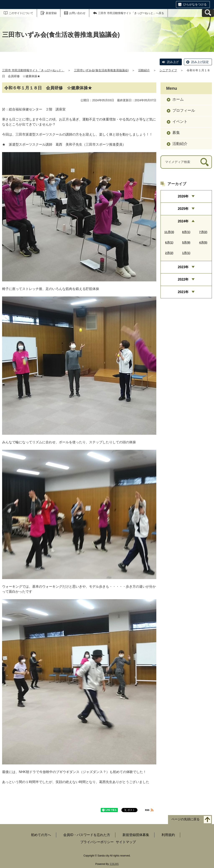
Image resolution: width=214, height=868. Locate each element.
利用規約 (168, 835)
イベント (180, 122)
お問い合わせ (77, 13)
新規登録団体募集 (136, 835)
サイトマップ (126, 842)
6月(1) (169, 242)
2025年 (183, 209)
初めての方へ (41, 835)
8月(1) (186, 232)
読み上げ (173, 62)
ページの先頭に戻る (185, 819)
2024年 (183, 221)
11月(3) (169, 232)
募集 (176, 133)
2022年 (183, 279)
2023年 (183, 267)
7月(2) (203, 232)
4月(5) (203, 242)
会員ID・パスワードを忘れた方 (87, 835)
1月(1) (186, 253)
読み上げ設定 (200, 62)
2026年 (183, 196)
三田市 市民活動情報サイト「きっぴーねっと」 (33, 70)
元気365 (114, 864)
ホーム (178, 99)
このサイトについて (21, 13)
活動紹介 (144, 70)
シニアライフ (168, 70)
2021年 (183, 292)
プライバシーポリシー (97, 842)
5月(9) (186, 242)
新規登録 (51, 13)
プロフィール (184, 110)
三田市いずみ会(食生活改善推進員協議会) (101, 70)
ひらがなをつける (195, 4)
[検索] (204, 162)
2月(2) (169, 253)
